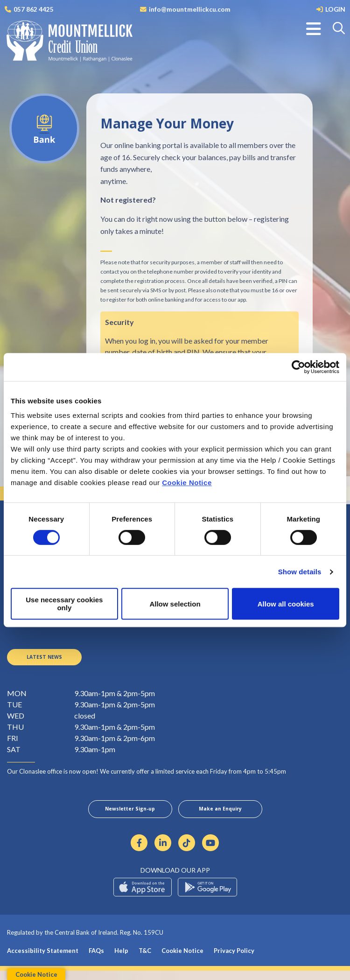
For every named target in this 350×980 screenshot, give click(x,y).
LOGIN (335, 9)
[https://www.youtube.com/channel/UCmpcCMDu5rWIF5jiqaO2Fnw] (211, 852)
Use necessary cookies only (64, 604)
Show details (300, 572)
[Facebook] (139, 852)
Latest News (45, 661)
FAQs (96, 960)
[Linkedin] (163, 852)
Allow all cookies (286, 604)
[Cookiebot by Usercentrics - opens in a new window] (298, 367)
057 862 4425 (34, 9)
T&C (145, 960)
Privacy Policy (234, 960)
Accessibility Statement (43, 960)
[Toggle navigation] (314, 29)
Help (121, 960)
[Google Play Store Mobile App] (207, 896)
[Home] (63, 44)
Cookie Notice (187, 483)
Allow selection (175, 604)
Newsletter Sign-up (130, 817)
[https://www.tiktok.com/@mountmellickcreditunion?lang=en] (187, 852)
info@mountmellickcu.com (189, 9)
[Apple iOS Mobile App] (143, 896)
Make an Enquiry (220, 817)
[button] (339, 29)
